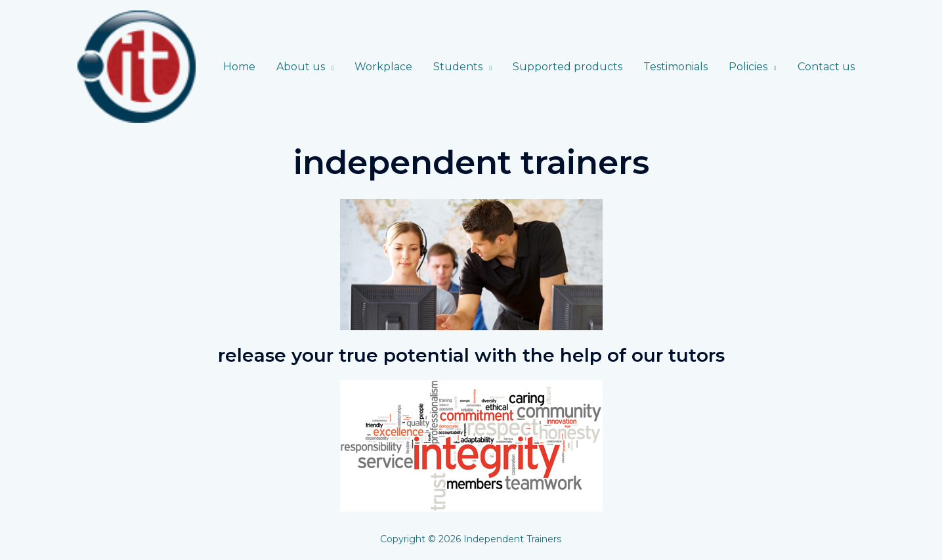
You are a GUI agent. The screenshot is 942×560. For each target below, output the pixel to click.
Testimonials (675, 67)
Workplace (383, 67)
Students (458, 67)
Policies (748, 67)
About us (301, 67)
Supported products (567, 67)
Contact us (826, 67)
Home (239, 67)
